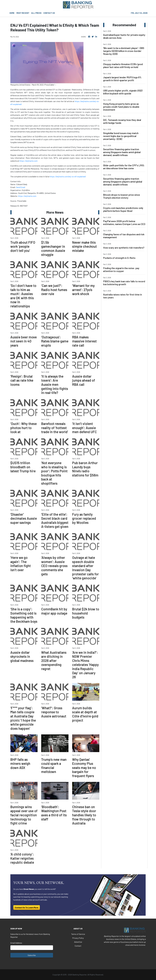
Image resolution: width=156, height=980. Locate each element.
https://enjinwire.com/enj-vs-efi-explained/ (68, 176)
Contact (78, 946)
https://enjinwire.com (28, 161)
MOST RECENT (23, 13)
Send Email (21, 187)
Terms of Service (78, 934)
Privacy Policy (78, 938)
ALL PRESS (36, 13)
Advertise (78, 942)
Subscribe (32, 955)
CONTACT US (49, 13)
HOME (12, 13)
